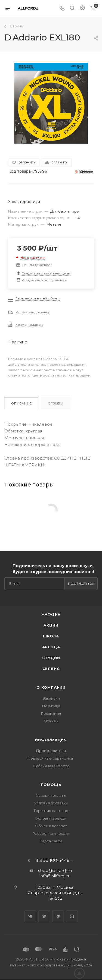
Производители (51, 751)
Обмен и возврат (51, 826)
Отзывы (56, 403)
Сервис (51, 669)
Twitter (44, 916)
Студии (51, 658)
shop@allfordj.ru (55, 870)
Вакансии (51, 698)
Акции (51, 625)
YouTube (72, 916)
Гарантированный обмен (38, 298)
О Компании (51, 687)
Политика (51, 706)
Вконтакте (30, 916)
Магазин (51, 614)
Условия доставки (51, 803)
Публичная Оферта (51, 766)
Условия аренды (51, 818)
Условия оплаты (51, 795)
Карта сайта (51, 841)
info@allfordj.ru (55, 876)
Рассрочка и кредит (51, 833)
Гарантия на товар (51, 811)
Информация (51, 740)
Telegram (58, 916)
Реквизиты (51, 713)
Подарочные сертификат (51, 758)
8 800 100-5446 (52, 861)
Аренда (51, 647)
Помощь (51, 785)
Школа (51, 636)
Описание (21, 403)
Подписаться (81, 584)
